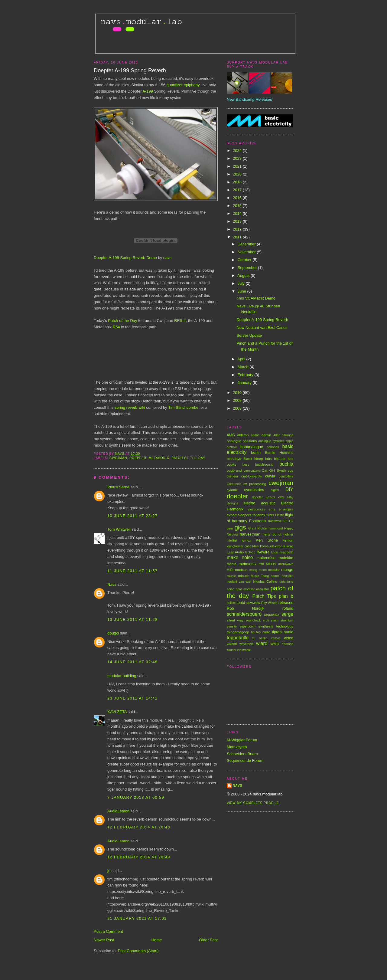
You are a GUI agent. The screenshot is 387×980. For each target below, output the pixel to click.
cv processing (255, 484)
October (245, 260)
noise (231, 589)
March (244, 367)
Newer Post (104, 940)
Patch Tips (264, 596)
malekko (286, 558)
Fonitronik (258, 521)
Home (157, 940)
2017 (238, 190)
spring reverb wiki (130, 407)
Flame (280, 515)
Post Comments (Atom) (138, 951)
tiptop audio (283, 632)
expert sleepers (239, 515)
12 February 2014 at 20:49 (139, 857)
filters (270, 515)
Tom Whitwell (119, 529)
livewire (263, 552)
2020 (238, 174)
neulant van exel (239, 582)
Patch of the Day (122, 321)
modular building (122, 676)
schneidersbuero (244, 614)
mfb (261, 564)
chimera (232, 476)
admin (266, 435)
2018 (238, 182)
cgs (291, 470)
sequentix (272, 614)
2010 (238, 393)
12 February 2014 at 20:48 (139, 827)
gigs (240, 527)
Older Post (208, 940)
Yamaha (288, 644)
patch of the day (188, 458)
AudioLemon (118, 811)
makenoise (266, 558)
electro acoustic (259, 503)
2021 (238, 166)
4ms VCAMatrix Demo (256, 298)
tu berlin (260, 638)
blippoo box (284, 459)
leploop (250, 552)
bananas (273, 447)
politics (232, 603)
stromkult (287, 620)
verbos (276, 638)
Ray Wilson (269, 603)
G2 (291, 521)
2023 (238, 158)
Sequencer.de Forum (245, 760)
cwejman (118, 458)
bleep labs (263, 459)
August (244, 275)
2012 (238, 229)
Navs (112, 584)
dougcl (113, 633)
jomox (246, 540)
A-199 (148, 91)
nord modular (245, 589)
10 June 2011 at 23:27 (132, 516)
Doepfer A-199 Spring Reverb (262, 320)
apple (289, 441)
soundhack (253, 620)
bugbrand (234, 470)
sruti (266, 620)
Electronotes (256, 509)
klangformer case (239, 546)
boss (246, 465)
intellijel (232, 541)
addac (255, 435)
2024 (238, 151)
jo (109, 871)
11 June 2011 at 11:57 (132, 571)
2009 (238, 400)
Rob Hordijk (246, 608)
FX (285, 521)
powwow (253, 603)
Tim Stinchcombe (183, 407)
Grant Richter (258, 528)
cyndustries (254, 490)
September (248, 268)
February (246, 375)
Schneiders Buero (242, 754)
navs (167, 258)
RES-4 (180, 321)
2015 (238, 206)
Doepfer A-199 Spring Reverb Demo (125, 258)
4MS (231, 435)
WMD (275, 644)
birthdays (234, 459)
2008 (238, 408)
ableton (243, 435)
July (242, 283)
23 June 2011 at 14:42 (132, 698)
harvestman (250, 534)
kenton (288, 540)
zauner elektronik (239, 650)
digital (275, 490)
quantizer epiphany (183, 85)
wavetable (247, 644)
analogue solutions (242, 441)
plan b (286, 596)
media (232, 564)
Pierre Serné (118, 487)
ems (272, 509)
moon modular (269, 570)
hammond (276, 528)
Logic (275, 552)
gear (230, 528)
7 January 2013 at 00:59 (136, 797)
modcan (241, 570)
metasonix (159, 458)
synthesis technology (276, 626)
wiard (262, 643)
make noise (240, 557)
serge (287, 614)
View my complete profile (253, 803)
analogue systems (271, 441)
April (242, 359)
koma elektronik (273, 546)
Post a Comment (108, 931)
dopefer (257, 497)
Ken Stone (267, 540)
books (231, 464)
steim (275, 620)
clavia (270, 476)
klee (256, 546)
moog (253, 570)
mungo (287, 570)
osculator (262, 589)
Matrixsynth (237, 747)
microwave (286, 564)
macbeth (286, 552)
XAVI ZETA (117, 712)
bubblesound (264, 465)
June (242, 291)
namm (275, 576)
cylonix (232, 490)
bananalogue (252, 447)
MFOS (271, 564)
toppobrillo (238, 638)
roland (288, 608)
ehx (281, 497)
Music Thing (260, 576)
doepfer (138, 458)
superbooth (248, 626)
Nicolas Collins (265, 581)
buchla (286, 464)
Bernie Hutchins (279, 452)
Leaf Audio (235, 552)
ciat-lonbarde (252, 476)
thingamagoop (238, 632)
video (289, 638)
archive (232, 447)
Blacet (248, 459)
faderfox (259, 515)
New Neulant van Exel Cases (262, 328)
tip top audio (261, 632)
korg (290, 546)
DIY (289, 489)
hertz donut (272, 534)
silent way (235, 620)
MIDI (230, 570)
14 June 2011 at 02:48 (132, 662)
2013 (238, 221)
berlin (256, 452)
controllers (286, 476)
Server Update (249, 335)
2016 (238, 198)
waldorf (232, 644)
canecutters (252, 471)
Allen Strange (283, 435)
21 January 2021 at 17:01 (137, 918)
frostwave (275, 521)
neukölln (287, 576)
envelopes (286, 509)
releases (286, 603)
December (247, 244)
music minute (238, 576)
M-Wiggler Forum (242, 740)
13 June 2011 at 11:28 (132, 619)
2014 (238, 213)
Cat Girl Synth (274, 470)
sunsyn (232, 626)
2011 (238, 237)
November (247, 252)
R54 (116, 327)
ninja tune (286, 582)
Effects (271, 497)
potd (241, 603)
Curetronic (234, 484)
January (245, 383)
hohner (288, 534)
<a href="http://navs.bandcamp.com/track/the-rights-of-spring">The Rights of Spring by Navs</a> (154, 352)
